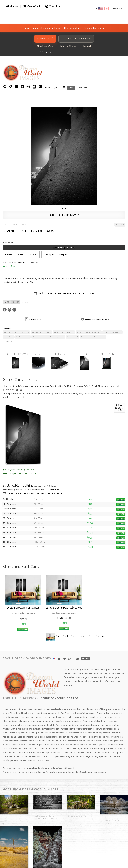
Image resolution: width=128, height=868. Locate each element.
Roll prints (64, 255)
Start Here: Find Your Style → (76, 39)
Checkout (54, 7)
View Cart (32, 7)
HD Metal (34, 255)
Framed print (49, 255)
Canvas (9, 255)
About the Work (45, 46)
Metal (21, 255)
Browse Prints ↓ (45, 39)
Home (12, 7)
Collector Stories (68, 46)
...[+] (37, 282)
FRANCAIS (82, 88)
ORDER (121, 500)
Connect (87, 46)
